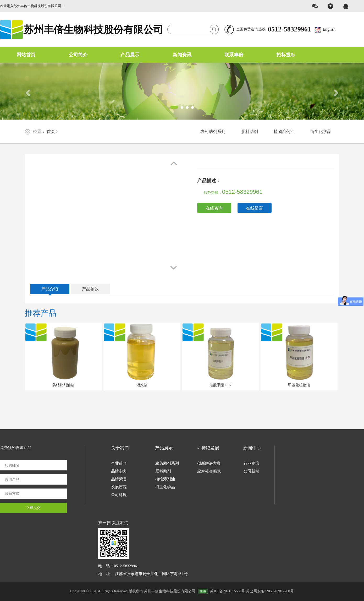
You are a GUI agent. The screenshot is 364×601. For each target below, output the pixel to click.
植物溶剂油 (284, 132)
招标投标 (286, 55)
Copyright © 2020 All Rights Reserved (99, 591)
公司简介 (78, 55)
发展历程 (119, 487)
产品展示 (130, 55)
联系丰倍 (234, 55)
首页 (51, 132)
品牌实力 (119, 471)
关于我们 (120, 448)
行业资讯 (251, 463)
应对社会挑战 (209, 471)
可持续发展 (208, 448)
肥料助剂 (250, 132)
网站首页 (26, 55)
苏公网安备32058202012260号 (270, 591)
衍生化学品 (321, 132)
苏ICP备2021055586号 (228, 591)
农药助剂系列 (213, 132)
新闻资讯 (182, 55)
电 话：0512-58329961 (118, 566)
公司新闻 (251, 471)
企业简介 (119, 463)
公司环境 (119, 495)
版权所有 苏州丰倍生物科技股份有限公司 (169, 591)
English (329, 29)
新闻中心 (252, 448)
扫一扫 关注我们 (113, 523)
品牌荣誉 (119, 479)
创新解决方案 (209, 463)
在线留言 (255, 208)
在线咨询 (214, 208)
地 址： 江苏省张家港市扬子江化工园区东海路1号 (143, 574)
